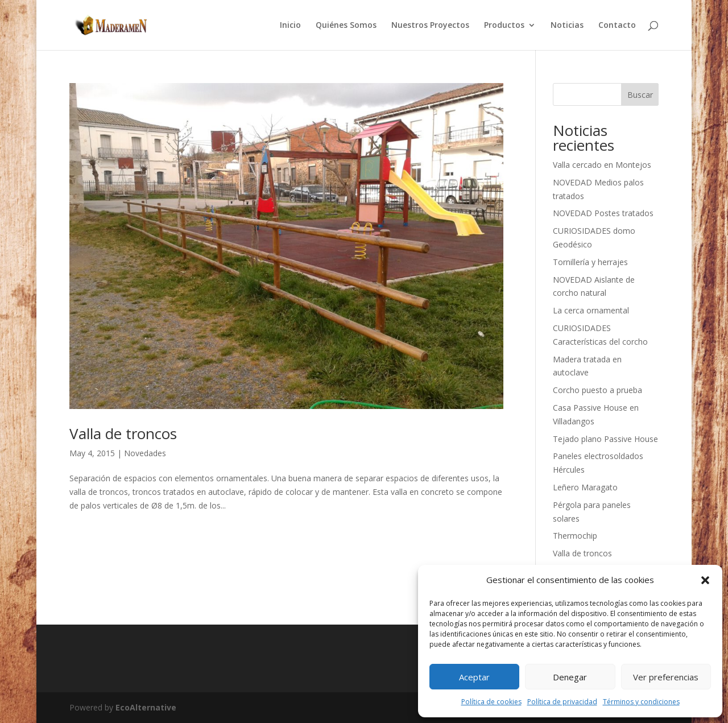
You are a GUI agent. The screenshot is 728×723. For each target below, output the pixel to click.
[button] (705, 580)
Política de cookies (491, 702)
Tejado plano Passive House (605, 439)
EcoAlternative (146, 707)
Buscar (640, 95)
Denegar (570, 677)
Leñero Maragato (585, 487)
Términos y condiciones (641, 702)
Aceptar (474, 677)
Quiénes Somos (346, 26)
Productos (504, 26)
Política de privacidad (562, 702)
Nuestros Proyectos (430, 26)
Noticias (567, 26)
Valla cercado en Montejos (602, 165)
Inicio (290, 26)
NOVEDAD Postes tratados (603, 213)
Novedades (145, 453)
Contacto (617, 26)
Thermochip (575, 536)
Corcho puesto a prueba (597, 390)
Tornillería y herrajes (590, 262)
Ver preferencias (666, 677)
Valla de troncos (123, 433)
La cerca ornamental (591, 310)
